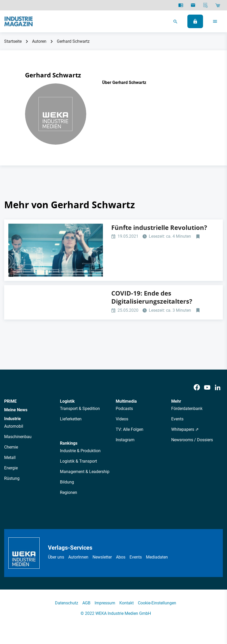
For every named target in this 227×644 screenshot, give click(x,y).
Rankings (69, 443)
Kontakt (127, 603)
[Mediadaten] (205, 5)
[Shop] (218, 5)
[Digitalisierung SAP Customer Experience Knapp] (56, 250)
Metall (10, 458)
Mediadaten (157, 557)
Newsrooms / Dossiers (192, 440)
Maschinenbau (18, 437)
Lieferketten (71, 419)
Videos (122, 419)
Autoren (39, 41)
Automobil (14, 426)
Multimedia (126, 401)
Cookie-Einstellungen (157, 603)
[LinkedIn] (218, 387)
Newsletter (102, 557)
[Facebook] (197, 387)
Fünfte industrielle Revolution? (159, 228)
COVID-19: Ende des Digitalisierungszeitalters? (152, 297)
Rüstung (12, 478)
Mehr (176, 401)
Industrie (13, 419)
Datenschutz (67, 603)
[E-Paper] (181, 5)
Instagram (125, 440)
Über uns (56, 557)
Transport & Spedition (80, 409)
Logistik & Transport (78, 461)
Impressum (105, 603)
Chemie (11, 447)
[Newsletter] (193, 5)
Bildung (67, 482)
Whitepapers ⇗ (185, 429)
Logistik (67, 401)
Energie (11, 468)
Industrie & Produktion (80, 451)
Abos (121, 557)
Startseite (13, 41)
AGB (86, 603)
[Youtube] (207, 387)
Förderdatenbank (187, 409)
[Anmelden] (195, 21)
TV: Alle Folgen (130, 429)
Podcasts (124, 409)
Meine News (16, 410)
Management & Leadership (85, 472)
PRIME (10, 401)
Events (177, 419)
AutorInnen (78, 557)
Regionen (69, 492)
